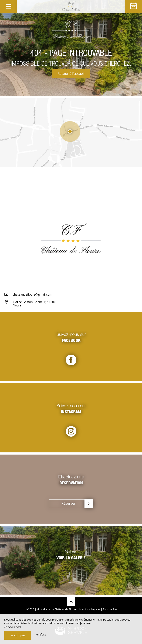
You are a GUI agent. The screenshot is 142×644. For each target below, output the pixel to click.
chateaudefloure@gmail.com (32, 294)
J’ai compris (18, 635)
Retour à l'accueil (71, 74)
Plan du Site (110, 609)
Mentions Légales (90, 609)
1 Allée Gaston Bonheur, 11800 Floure (34, 304)
